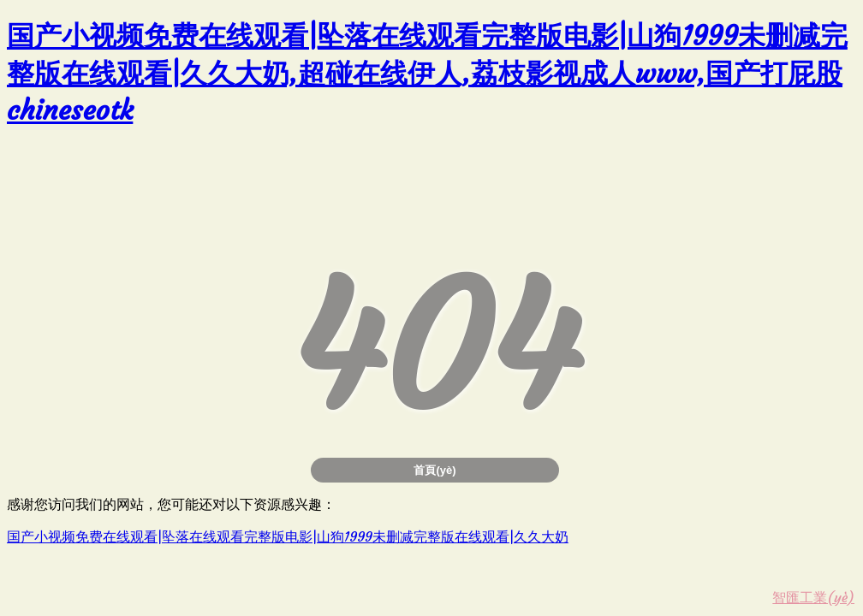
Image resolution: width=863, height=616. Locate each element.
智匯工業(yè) (813, 597)
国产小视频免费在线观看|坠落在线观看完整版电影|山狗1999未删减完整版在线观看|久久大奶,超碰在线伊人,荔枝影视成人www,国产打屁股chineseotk (427, 73)
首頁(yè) (434, 470)
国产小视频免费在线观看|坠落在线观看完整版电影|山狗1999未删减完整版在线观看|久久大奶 (288, 536)
